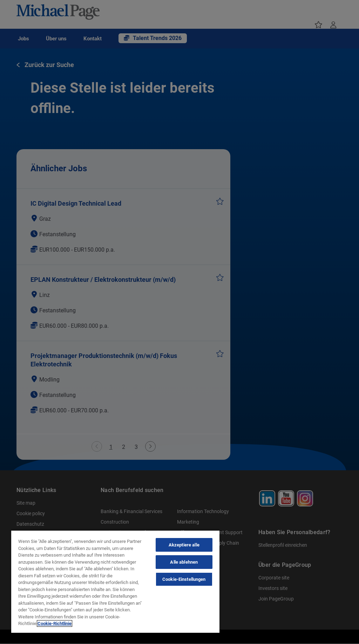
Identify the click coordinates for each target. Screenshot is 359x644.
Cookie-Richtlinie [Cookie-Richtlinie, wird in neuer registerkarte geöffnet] (55, 623)
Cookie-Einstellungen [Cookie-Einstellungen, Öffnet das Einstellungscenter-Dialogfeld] (184, 579)
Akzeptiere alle (184, 545)
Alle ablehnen (184, 562)
